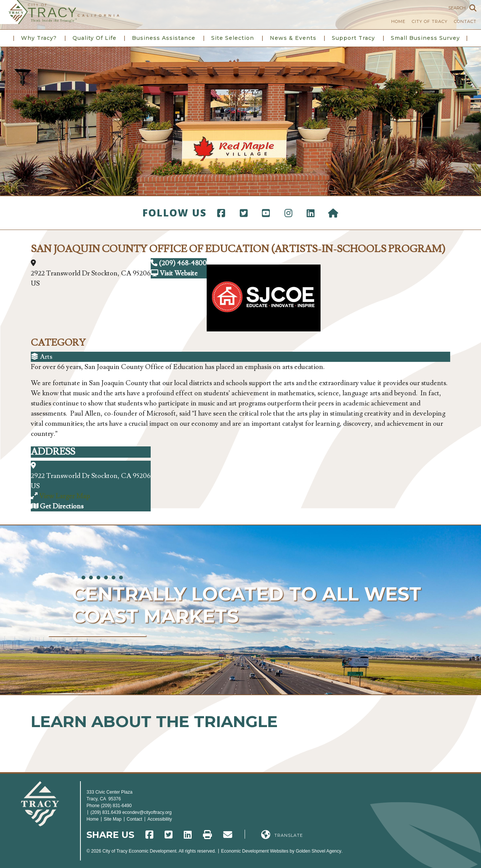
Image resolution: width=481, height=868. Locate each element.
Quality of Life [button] (95, 38)
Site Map (113, 819)
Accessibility (160, 819)
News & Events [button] (293, 38)
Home (398, 21)
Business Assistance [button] (164, 38)
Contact (465, 21)
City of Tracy (430, 21)
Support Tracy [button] (353, 38)
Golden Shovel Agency (318, 851)
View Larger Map (64, 496)
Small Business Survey (425, 38)
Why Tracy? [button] (39, 38)
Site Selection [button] (233, 38)
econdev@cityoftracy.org (147, 812)
